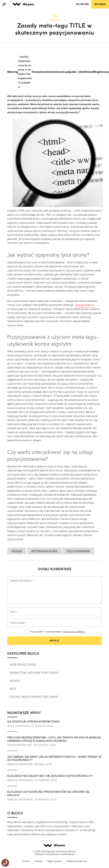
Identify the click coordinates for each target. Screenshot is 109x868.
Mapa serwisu (54, 861)
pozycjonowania (84, 305)
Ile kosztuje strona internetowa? (34, 722)
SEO (13, 689)
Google (17, 551)
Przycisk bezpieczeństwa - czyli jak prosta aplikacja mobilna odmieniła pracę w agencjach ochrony (54, 739)
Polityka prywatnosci (77, 861)
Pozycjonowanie (78, 551)
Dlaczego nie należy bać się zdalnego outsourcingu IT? (50, 776)
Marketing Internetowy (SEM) (34, 673)
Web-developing (23, 665)
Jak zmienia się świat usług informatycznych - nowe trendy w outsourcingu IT (54, 758)
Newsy (15, 681)
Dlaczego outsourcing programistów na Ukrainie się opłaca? (48, 793)
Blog (54, 16)
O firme (26, 861)
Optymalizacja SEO (44, 551)
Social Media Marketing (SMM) (34, 697)
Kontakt (38, 861)
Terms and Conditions (74, 632)
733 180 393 (82, 4)
